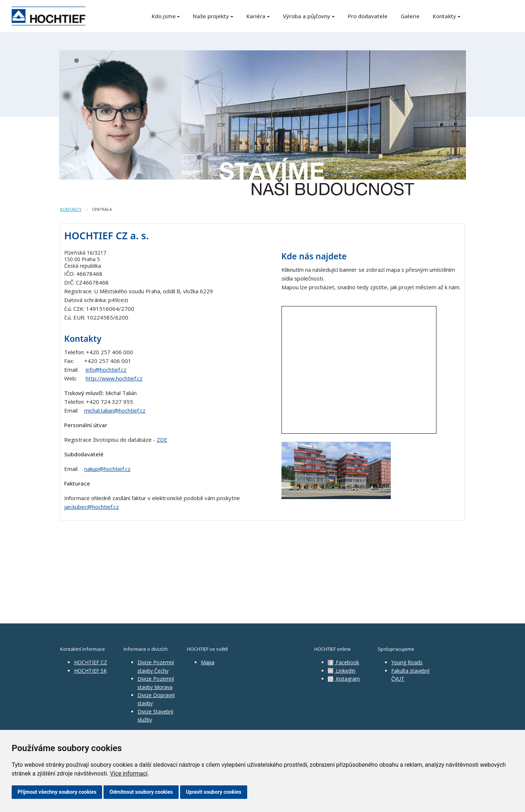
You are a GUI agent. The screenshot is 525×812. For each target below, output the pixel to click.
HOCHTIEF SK (90, 671)
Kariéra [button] (256, 16)
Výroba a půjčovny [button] (307, 16)
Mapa (208, 662)
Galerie (410, 16)
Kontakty (71, 209)
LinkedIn (342, 671)
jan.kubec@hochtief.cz (92, 507)
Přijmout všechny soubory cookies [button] (57, 792)
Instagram (344, 679)
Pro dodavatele (368, 16)
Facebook (343, 662)
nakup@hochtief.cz (107, 469)
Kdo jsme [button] (164, 16)
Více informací (129, 774)
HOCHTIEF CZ (91, 662)
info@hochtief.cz (106, 370)
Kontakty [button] (444, 16)
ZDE (162, 440)
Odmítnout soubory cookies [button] (141, 792)
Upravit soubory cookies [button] (214, 792)
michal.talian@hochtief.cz (115, 410)
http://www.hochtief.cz (114, 378)
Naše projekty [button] (211, 16)
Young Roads (407, 662)
